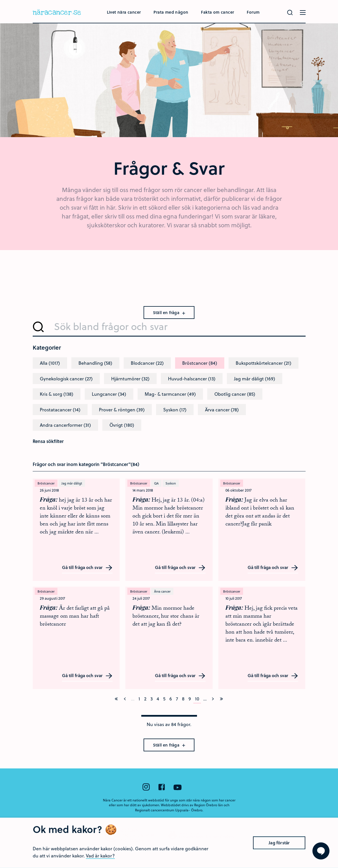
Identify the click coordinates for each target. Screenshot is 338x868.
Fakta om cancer (217, 12)
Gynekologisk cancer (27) (66, 379)
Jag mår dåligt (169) (255, 379)
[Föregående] (125, 699)
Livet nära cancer (124, 12)
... (205, 699)
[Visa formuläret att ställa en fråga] (321, 851)
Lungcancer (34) (109, 394)
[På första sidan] (116, 699)
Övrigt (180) (122, 425)
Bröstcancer (46, 483)
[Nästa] (213, 699)
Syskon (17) (175, 410)
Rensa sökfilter (48, 441)
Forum (253, 12)
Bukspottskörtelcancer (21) (264, 363)
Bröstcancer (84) (200, 363)
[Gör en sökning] (290, 13)
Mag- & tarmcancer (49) (170, 394)
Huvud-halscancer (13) (192, 379)
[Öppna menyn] (303, 13)
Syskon (171, 483)
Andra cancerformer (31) (65, 425)
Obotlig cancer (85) (235, 394)
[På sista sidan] (221, 699)
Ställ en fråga (169, 313)
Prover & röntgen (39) (122, 410)
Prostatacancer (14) (60, 410)
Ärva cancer (162, 591)
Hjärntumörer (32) (130, 379)
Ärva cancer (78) (222, 410)
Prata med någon (171, 12)
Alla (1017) (50, 363)
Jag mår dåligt (72, 483)
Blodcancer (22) (147, 363)
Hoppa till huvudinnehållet (0, 0)
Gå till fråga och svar (87, 568)
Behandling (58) (95, 363)
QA (156, 483)
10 (197, 699)
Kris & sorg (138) (57, 394)
